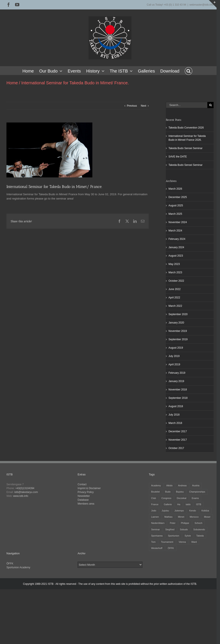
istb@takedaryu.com (26, 492)
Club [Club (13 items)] (154, 498)
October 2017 (176, 448)
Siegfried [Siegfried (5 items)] (170, 529)
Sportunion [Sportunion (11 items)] (174, 536)
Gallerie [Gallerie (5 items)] (168, 504)
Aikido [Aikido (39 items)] (169, 485)
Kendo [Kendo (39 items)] (193, 511)
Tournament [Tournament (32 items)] (167, 542)
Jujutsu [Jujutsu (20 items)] (165, 511)
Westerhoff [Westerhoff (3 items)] (157, 548)
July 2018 (174, 415)
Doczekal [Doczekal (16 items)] (182, 498)
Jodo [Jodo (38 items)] (154, 511)
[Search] (210, 105)
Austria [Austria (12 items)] (196, 485)
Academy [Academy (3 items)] (156, 485)
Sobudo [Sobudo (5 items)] (184, 529)
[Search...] (187, 105)
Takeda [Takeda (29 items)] (200, 536)
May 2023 (174, 264)
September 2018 (178, 398)
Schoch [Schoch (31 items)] (199, 523)
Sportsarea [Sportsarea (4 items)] (157, 536)
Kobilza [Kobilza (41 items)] (205, 511)
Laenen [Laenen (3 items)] (155, 517)
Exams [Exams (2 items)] (195, 498)
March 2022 (175, 306)
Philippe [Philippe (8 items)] (185, 523)
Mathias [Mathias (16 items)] (168, 517)
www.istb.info (21, 496)
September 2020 (178, 314)
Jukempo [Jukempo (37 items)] (179, 511)
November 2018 (178, 390)
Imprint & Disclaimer (89, 488)
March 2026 (175, 189)
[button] (189, 71)
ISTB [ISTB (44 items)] (199, 504)
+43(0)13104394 (25, 488)
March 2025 (175, 214)
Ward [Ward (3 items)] (194, 542)
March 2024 (175, 231)
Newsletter (84, 496)
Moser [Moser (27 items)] (207, 517)
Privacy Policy (86, 492)
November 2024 (178, 222)
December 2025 (178, 197)
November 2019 (178, 331)
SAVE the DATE (178, 157)
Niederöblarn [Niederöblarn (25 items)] (158, 523)
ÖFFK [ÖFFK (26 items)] (171, 548)
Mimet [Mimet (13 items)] (181, 517)
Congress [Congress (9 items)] (166, 498)
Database (83, 500)
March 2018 (175, 423)
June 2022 (174, 289)
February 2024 (177, 239)
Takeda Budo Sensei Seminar (185, 148)
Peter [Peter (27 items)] (173, 523)
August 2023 (176, 256)
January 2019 (176, 381)
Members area (86, 504)
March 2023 (175, 272)
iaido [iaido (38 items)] (188, 504)
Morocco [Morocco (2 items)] (194, 517)
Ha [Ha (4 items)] (179, 504)
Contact (82, 484)
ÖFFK (10, 564)
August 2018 (176, 406)
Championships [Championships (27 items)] (197, 492)
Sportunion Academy (18, 567)
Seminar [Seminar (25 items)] (156, 529)
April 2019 (174, 364)
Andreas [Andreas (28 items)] (182, 485)
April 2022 (174, 298)
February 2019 (177, 373)
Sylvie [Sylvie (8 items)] (188, 536)
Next (144, 106)
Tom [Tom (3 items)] (153, 542)
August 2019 (176, 348)
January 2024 (176, 247)
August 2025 (176, 206)
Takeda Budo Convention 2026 (186, 128)
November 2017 (178, 440)
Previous (132, 106)
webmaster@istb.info (202, 5)
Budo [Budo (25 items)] (168, 492)
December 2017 (178, 431)
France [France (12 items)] (155, 504)
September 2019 (178, 339)
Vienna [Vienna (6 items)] (182, 542)
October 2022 (176, 281)
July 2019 (174, 356)
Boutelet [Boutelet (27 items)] (156, 492)
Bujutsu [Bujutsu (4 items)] (180, 492)
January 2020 (176, 323)
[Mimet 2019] (49, 150)
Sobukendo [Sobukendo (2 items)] (199, 529)
